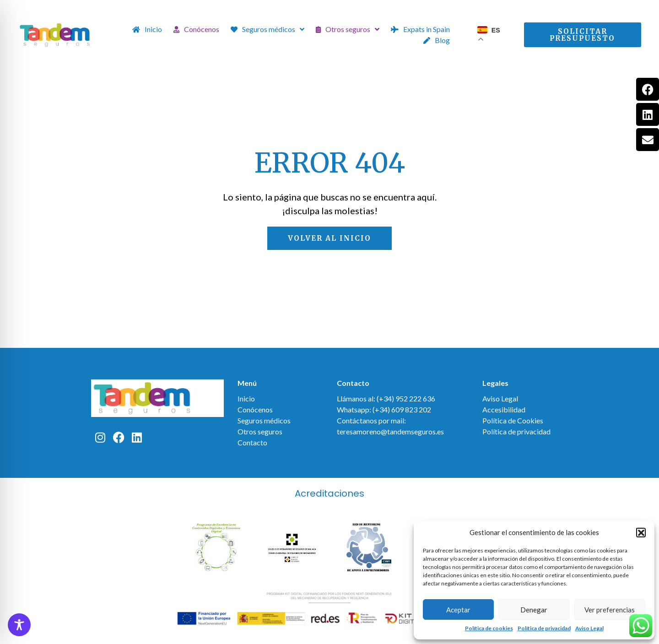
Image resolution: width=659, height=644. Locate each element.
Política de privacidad (544, 628)
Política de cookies (489, 628)
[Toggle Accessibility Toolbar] (19, 625)
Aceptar (458, 610)
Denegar (534, 610)
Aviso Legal (589, 628)
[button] (641, 532)
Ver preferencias (610, 610)
